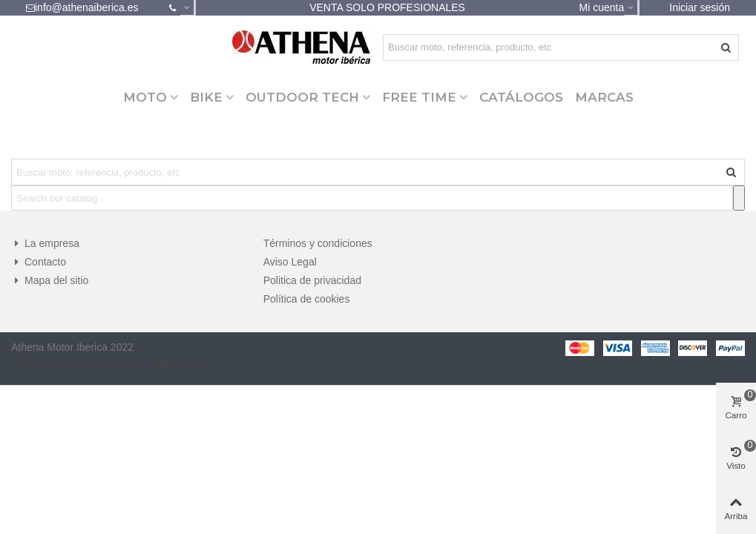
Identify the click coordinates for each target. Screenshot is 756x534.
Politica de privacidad (312, 280)
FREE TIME (419, 97)
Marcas (604, 97)
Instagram (115, 364)
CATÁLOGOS (521, 97)
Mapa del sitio (50, 281)
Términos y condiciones (318, 243)
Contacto (39, 262)
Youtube (181, 364)
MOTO (145, 97)
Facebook (46, 364)
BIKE (206, 97)
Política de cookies (307, 299)
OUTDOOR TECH (302, 97)
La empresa (45, 244)
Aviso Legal (290, 262)
